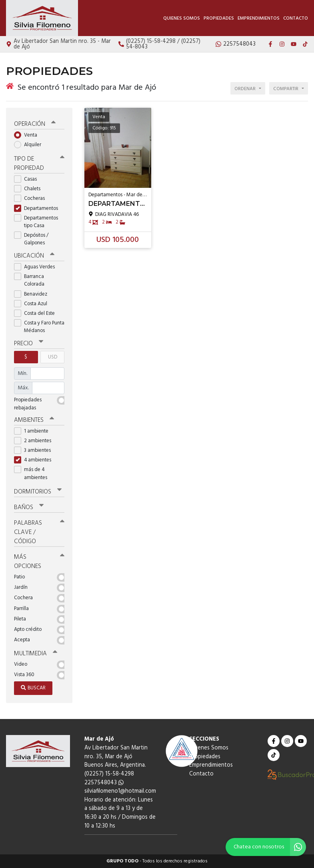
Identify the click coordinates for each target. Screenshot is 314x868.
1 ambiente (34, 431)
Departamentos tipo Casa (36, 222)
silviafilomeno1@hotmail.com (120, 791)
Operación (35, 124)
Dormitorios (38, 492)
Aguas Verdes (37, 267)
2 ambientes (35, 441)
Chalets (30, 189)
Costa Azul (33, 304)
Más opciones (39, 562)
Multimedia (36, 654)
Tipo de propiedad (39, 164)
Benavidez (33, 294)
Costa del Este (37, 313)
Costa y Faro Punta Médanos (39, 327)
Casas (28, 179)
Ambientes (34, 420)
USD (53, 357)
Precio (29, 344)
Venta (28, 135)
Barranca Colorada (32, 280)
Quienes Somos (182, 18)
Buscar (33, 688)
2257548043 (104, 783)
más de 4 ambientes (33, 473)
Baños (29, 508)
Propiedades (219, 18)
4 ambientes (35, 460)
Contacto (296, 18)
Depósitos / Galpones (32, 239)
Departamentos (39, 208)
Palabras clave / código (39, 532)
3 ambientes (35, 450)
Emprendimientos (259, 18)
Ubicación (34, 256)
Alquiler (30, 145)
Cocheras (32, 198)
